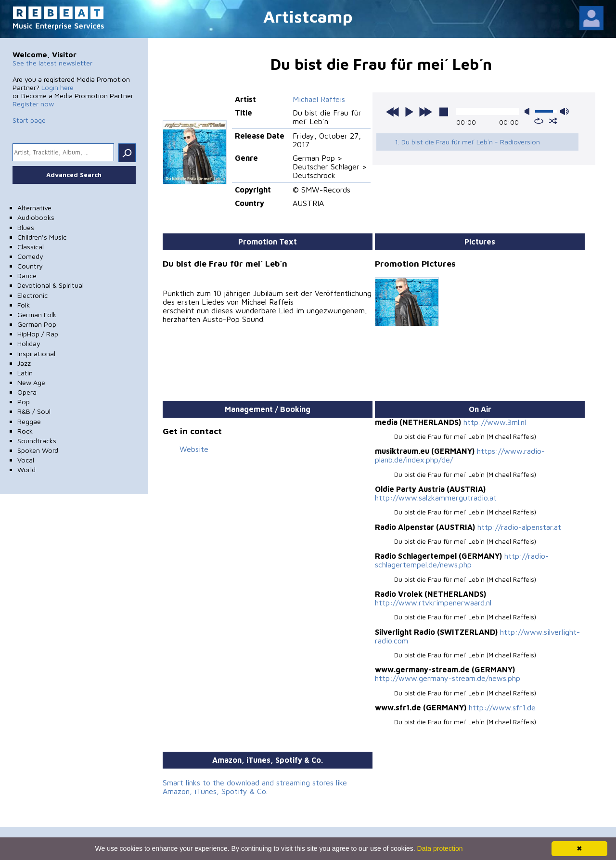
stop (444, 112)
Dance (27, 276)
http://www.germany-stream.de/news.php (448, 678)
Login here (58, 87)
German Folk (37, 314)
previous (393, 112)
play (409, 112)
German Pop (37, 324)
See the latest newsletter (52, 63)
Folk (24, 305)
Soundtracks (37, 441)
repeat (539, 121)
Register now (33, 104)
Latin (25, 373)
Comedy (30, 256)
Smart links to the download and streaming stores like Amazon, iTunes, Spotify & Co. (255, 787)
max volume (565, 111)
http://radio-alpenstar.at (519, 527)
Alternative (34, 208)
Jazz (24, 363)
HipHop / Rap (38, 334)
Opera (27, 392)
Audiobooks (36, 217)
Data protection (440, 848)
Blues (26, 227)
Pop (24, 402)
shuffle (553, 121)
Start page (29, 120)
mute (529, 111)
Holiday (29, 343)
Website (194, 449)
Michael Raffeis (319, 99)
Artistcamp (308, 16)
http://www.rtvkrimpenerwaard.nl (433, 603)
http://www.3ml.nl (495, 422)
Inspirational (36, 353)
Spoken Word (38, 450)
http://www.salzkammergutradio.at (436, 498)
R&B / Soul (34, 411)
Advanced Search (74, 175)
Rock (25, 431)
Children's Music (42, 237)
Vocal (26, 460)
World (26, 469)
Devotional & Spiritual (51, 285)
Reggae (29, 421)
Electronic (32, 295)
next (425, 112)
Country (30, 266)
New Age (31, 382)
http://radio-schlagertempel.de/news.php (462, 560)
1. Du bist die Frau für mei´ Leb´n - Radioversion (467, 142)
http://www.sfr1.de (502, 707)
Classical (31, 247)
